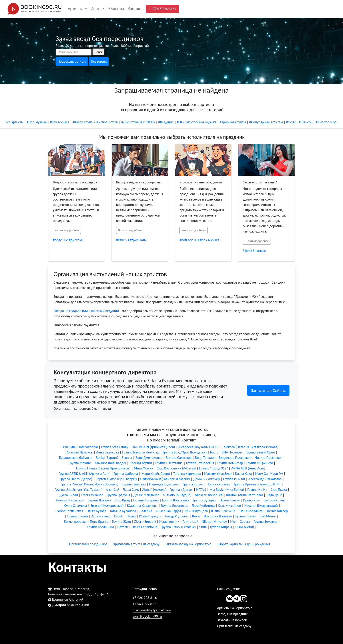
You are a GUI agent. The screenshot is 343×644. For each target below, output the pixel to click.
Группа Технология (200, 463)
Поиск (99, 52)
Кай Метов (268, 516)
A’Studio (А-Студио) (177, 495)
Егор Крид (122, 500)
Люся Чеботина (203, 506)
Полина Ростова (219, 484)
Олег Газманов (92, 495)
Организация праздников (88, 544)
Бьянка (127, 458)
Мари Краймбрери (156, 474)
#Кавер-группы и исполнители (95, 122)
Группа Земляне (265, 522)
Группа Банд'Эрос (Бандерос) (185, 452)
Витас (196, 516)
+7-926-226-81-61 (146, 598)
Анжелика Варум (168, 511)
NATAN (201, 490)
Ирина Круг (252, 500)
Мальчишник (169, 522)
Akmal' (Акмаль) (154, 490)
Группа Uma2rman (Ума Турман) (79, 490)
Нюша (131, 516)
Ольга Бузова (96, 511)
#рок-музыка (210, 240)
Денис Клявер (277, 511)
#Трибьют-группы (233, 122)
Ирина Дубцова (196, 511)
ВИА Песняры (232, 452)
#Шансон (306, 122)
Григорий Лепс (274, 500)
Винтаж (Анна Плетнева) (244, 495)
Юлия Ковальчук (251, 511)
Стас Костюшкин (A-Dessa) (176, 468)
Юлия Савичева (75, 506)
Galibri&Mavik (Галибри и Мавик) (165, 479)
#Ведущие (166, 122)
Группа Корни (193, 484)
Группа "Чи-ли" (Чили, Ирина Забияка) (90, 484)
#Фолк (291, 122)
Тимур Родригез (177, 516)
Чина (203, 527)
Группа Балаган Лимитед (141, 452)
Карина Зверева (134, 484)
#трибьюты (138, 240)
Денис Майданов (146, 495)
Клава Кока (243, 474)
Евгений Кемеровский (107, 506)
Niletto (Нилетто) (214, 522)
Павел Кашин (230, 500)
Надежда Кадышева (164, 484)
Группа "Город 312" (214, 468)
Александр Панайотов (265, 479)
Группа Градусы (118, 495)
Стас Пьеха (279, 490)
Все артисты (14, 122)
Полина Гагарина (146, 500)
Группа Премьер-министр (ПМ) (257, 484)
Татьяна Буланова (123, 511)
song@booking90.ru (147, 616)
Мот (233, 522)
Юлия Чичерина (223, 511)
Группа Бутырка (204, 500)
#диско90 (76, 240)
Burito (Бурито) (107, 458)
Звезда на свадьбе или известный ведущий (86, 311)
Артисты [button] (76, 9)
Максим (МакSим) (218, 474)
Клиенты (116, 9)
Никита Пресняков (269, 458)
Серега (245, 522)
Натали (123, 527)
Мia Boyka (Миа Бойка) (227, 490)
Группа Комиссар (230, 463)
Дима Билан (69, 495)
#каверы (123, 240)
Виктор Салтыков (179, 458)
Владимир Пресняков (235, 458)
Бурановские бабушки (76, 458)
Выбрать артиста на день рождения (243, 544)
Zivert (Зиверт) (145, 522)
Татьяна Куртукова (187, 474)
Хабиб (119, 516)
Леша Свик (131, 490)
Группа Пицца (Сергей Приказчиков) (103, 468)
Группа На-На (257, 490)
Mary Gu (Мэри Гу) (269, 474)
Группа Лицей (78, 516)
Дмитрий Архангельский (71, 605)
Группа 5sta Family (115, 447)
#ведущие (60, 240)
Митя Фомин (144, 468)
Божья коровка (75, 522)
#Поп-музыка (37, 122)
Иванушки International (80, 447)
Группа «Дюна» (181, 490)
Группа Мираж (221, 527)
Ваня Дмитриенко (149, 458)
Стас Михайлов (230, 506)
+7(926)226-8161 (163, 9)
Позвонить (99, 61)
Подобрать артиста (72, 61)
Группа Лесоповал (175, 506)
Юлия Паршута (150, 516)
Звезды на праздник (232, 614)
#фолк (247, 251)
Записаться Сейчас (268, 390)
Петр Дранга (99, 522)
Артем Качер (101, 516)
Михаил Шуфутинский (261, 506)
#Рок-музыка (60, 122)
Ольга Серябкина (144, 527)
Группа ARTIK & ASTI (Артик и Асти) (85, 474)
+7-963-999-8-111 (146, 604)
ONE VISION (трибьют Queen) (153, 447)
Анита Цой (190, 522)
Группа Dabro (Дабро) (76, 479)
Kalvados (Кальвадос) (110, 463)
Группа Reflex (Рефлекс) (178, 527)
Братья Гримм (246, 516)
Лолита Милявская (70, 500)
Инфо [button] (96, 9)
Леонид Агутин (141, 463)
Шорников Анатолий (68, 599)
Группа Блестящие (169, 463)
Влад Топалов (205, 458)
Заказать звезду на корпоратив (188, 544)
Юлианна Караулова (142, 506)
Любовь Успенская (69, 511)
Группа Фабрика (126, 474)
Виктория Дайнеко (218, 516)
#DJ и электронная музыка (197, 122)
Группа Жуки (121, 522)
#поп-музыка (189, 240)
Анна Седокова (108, 452)
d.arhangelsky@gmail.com (152, 610)
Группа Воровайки (176, 500)
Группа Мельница (101, 527)
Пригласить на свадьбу (234, 626)
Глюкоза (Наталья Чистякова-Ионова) (251, 447)
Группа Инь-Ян (234, 479)
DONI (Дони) (245, 527)
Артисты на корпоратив (235, 608)
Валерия (146, 511)
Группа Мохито (80, 463)
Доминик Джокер (206, 479)
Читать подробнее (67, 230)
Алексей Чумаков (80, 452)
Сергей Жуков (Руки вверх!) (116, 479)
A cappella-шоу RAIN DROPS (199, 447)
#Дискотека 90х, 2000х (138, 122)
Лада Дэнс (274, 495)
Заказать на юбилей (232, 620)
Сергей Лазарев (99, 500)
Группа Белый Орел (260, 452)
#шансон (259, 251)
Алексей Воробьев (209, 495)
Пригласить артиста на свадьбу (136, 544)
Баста (214, 452)
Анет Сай (112, 490)
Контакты (136, 9)
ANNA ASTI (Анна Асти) (248, 468)
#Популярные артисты (266, 122)
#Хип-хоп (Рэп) (327, 122)
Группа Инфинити (260, 463)
